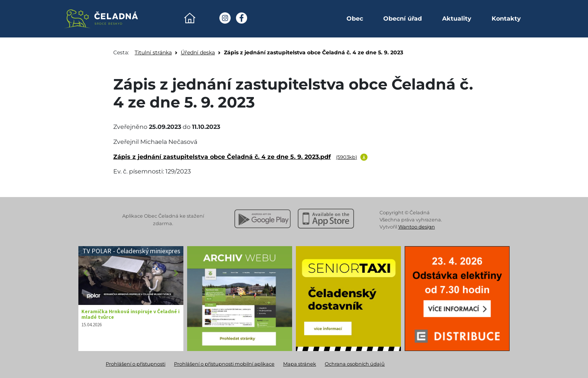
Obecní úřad (403, 19)
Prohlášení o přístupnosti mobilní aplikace (224, 364)
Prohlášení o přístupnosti (136, 364)
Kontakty (506, 19)
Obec (355, 19)
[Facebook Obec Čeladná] (241, 18)
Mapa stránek (300, 364)
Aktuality (457, 19)
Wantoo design (417, 227)
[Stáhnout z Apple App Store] (326, 219)
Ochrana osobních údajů (355, 364)
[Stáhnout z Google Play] (262, 219)
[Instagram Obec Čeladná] (225, 18)
